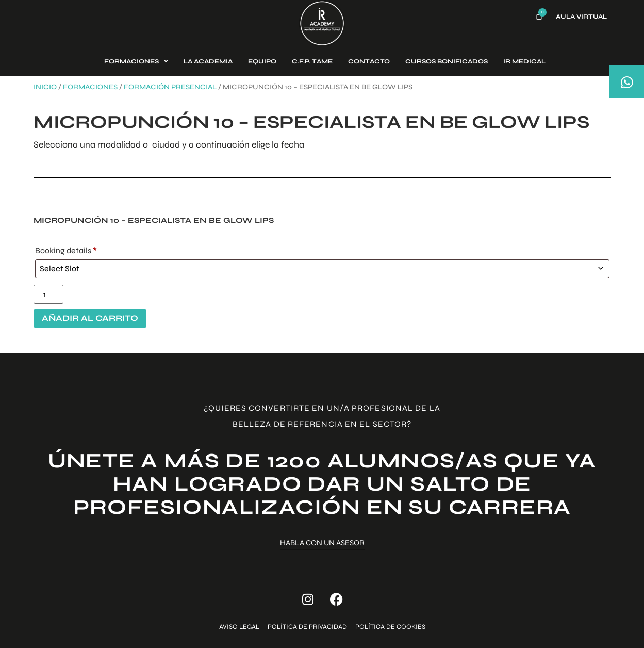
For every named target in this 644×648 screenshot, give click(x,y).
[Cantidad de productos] (48, 294)
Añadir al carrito (90, 318)
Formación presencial (170, 87)
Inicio (45, 87)
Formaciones (90, 87)
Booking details (66, 250)
